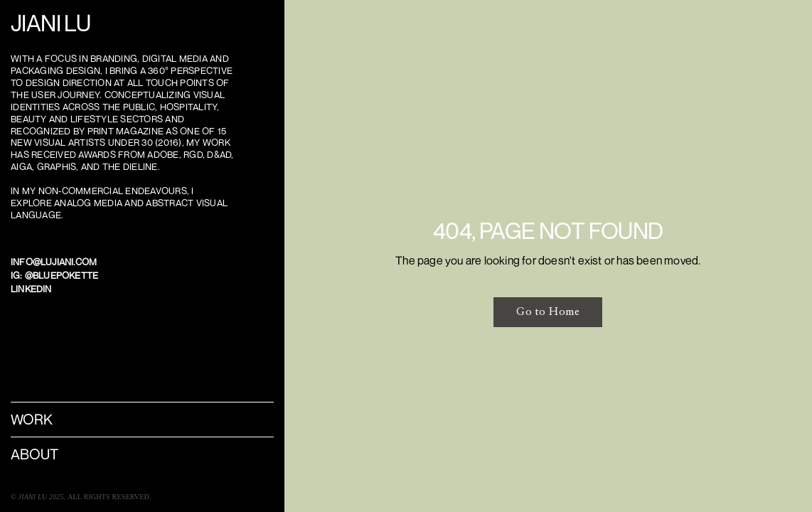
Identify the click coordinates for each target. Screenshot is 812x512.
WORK (32, 419)
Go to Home (548, 312)
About (34, 454)
